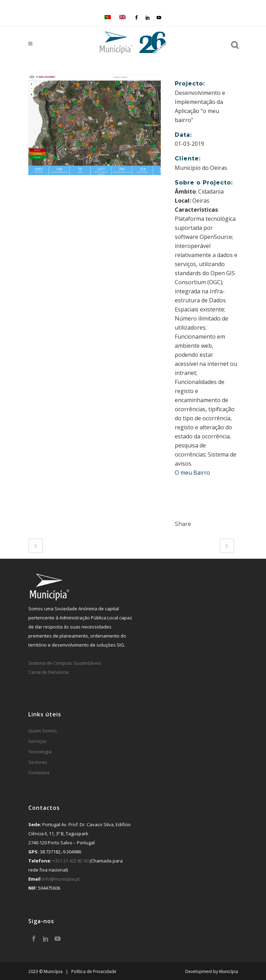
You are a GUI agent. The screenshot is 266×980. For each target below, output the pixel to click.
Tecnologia (40, 752)
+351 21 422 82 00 (70, 861)
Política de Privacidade (94, 971)
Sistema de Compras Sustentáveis (65, 663)
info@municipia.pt (61, 879)
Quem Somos (43, 731)
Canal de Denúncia (48, 672)
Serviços (37, 741)
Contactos (39, 772)
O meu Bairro (192, 473)
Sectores (38, 762)
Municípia (229, 971)
